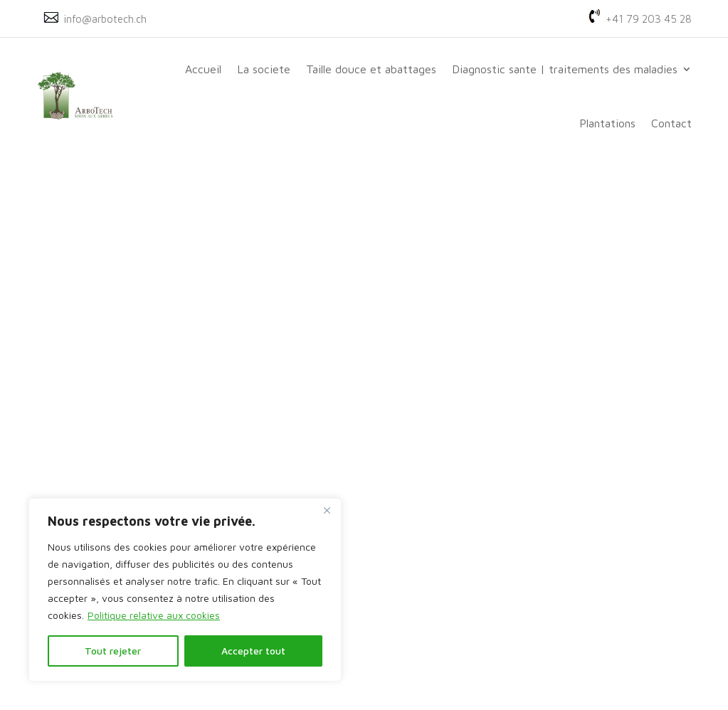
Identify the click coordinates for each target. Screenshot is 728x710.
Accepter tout (253, 651)
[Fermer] (327, 510)
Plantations (607, 123)
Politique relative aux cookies (154, 615)
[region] (185, 590)
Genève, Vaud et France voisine (357, 602)
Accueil (203, 69)
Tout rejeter (113, 651)
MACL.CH (441, 664)
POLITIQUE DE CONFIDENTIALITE (535, 664)
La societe (264, 69)
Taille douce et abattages (371, 69)
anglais (447, 550)
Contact (671, 123)
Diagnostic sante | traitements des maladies (565, 69)
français (448, 531)
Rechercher (622, 210)
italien (445, 587)
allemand (448, 568)
